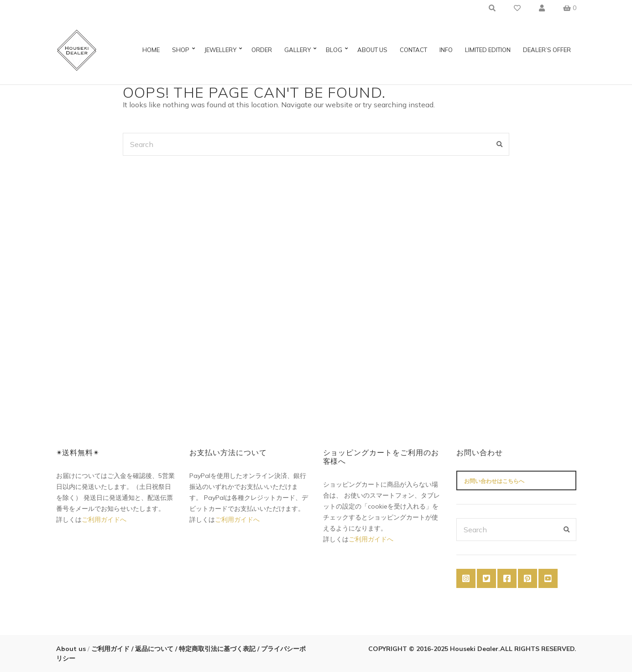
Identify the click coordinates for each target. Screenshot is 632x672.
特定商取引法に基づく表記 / (219, 649)
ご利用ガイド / (111, 649)
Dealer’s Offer (547, 50)
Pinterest (528, 578)
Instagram (466, 578)
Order (262, 50)
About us (372, 50)
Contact (413, 50)
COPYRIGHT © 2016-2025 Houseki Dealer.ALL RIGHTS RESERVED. (472, 649)
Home (151, 50)
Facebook (507, 578)
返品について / (156, 649)
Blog (334, 50)
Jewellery (220, 50)
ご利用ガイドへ (104, 520)
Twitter (486, 578)
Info (446, 50)
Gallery (298, 50)
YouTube (548, 578)
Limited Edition (488, 50)
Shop (181, 50)
